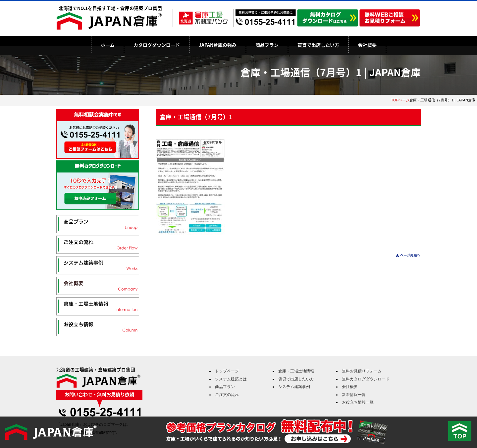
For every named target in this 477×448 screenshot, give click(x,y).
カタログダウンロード (157, 45)
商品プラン (267, 45)
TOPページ (400, 100)
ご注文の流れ (227, 395)
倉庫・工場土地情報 (296, 371)
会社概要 (367, 45)
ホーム (108, 45)
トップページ (227, 371)
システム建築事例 (294, 387)
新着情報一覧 (354, 395)
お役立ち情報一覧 (358, 402)
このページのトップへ (404, 255)
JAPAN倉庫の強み (218, 45)
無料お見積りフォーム (362, 371)
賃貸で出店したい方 (318, 45)
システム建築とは (231, 379)
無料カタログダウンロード (366, 379)
